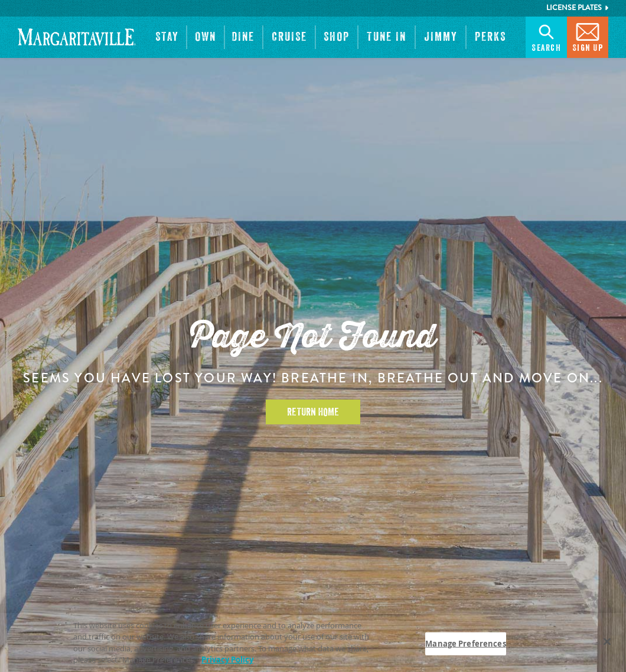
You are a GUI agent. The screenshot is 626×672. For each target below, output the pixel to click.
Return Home (313, 412)
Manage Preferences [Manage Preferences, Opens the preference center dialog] (465, 646)
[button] (167, 37)
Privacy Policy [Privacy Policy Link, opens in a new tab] (227, 663)
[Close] (607, 644)
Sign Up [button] (588, 36)
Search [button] (546, 36)
